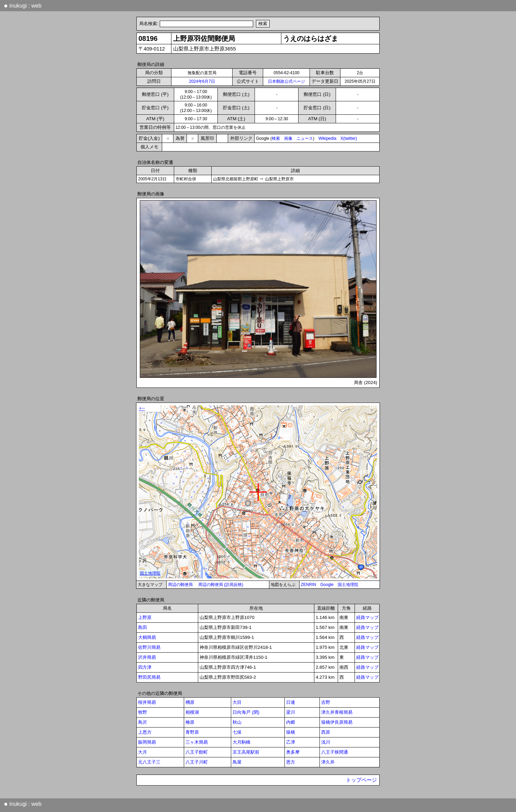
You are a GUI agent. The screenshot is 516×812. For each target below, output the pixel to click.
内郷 (291, 722)
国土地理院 (348, 585)
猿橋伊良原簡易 (337, 722)
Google (327, 585)
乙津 (291, 742)
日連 (291, 702)
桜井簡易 (147, 702)
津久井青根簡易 (337, 712)
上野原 (145, 617)
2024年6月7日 (202, 81)
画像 (288, 138)
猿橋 (291, 732)
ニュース (305, 138)
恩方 (291, 762)
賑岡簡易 (147, 742)
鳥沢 (143, 722)
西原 (326, 732)
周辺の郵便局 (180, 585)
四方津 (145, 667)
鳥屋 (237, 762)
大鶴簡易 (147, 637)
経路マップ (367, 617)
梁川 (291, 712)
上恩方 (145, 732)
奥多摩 (293, 752)
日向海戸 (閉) (246, 712)
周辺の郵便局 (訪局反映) (221, 585)
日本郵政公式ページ (287, 81)
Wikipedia (327, 138)
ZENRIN (309, 585)
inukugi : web (23, 5)
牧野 (143, 712)
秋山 (237, 722)
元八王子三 (149, 762)
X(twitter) (349, 138)
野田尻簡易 (149, 677)
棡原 (190, 702)
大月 (143, 752)
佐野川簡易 (149, 647)
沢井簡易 (147, 657)
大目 (237, 702)
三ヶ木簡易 (197, 742)
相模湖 (192, 712)
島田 (143, 627)
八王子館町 (197, 752)
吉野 (326, 702)
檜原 (190, 722)
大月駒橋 (242, 742)
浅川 (326, 742)
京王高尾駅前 (246, 752)
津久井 (328, 762)
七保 (237, 732)
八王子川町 (197, 762)
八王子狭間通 (335, 752)
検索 (276, 138)
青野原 (192, 732)
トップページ (361, 780)
